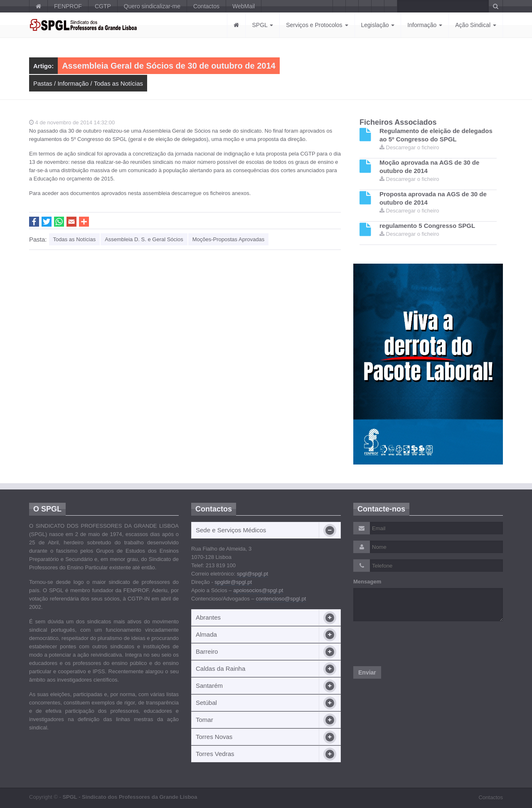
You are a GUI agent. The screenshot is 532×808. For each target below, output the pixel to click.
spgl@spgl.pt (252, 574)
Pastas (43, 83)
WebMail (244, 6)
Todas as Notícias (118, 83)
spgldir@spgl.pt (233, 582)
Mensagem (367, 582)
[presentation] (416, 644)
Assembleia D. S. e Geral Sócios (144, 239)
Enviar (367, 672)
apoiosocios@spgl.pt (258, 590)
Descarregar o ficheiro (409, 147)
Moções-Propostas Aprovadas (228, 239)
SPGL (262, 25)
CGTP (103, 6)
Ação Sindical (476, 25)
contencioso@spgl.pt (281, 599)
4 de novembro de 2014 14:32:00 (72, 122)
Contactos (206, 6)
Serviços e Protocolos (317, 25)
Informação (425, 25)
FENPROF (68, 6)
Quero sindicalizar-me (152, 6)
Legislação (378, 25)
